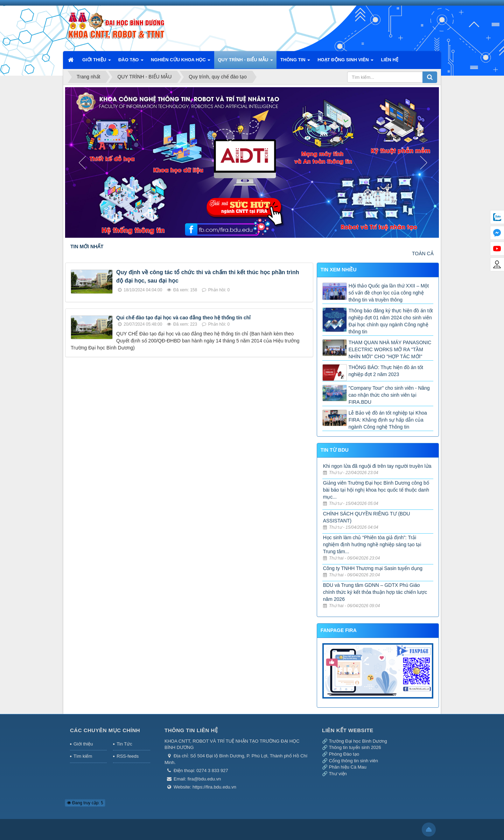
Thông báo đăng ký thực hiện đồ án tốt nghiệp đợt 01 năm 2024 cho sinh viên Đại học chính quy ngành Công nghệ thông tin (391, 321)
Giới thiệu (83, 744)
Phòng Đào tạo (344, 754)
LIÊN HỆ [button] (390, 60)
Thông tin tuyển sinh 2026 (355, 747)
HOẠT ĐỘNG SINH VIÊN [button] (345, 62)
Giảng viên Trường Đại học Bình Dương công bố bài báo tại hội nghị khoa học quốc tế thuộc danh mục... (376, 490)
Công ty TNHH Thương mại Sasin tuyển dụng (373, 568)
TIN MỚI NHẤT (87, 247)
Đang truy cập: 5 (85, 803)
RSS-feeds (128, 756)
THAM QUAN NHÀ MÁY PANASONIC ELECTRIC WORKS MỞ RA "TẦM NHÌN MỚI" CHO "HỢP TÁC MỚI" (390, 349)
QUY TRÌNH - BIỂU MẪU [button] (245, 62)
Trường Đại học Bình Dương (358, 741)
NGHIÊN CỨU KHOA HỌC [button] (181, 62)
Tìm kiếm (83, 756)
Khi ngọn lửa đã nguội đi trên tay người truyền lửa (377, 466)
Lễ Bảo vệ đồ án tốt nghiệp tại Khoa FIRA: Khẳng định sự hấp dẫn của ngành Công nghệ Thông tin (388, 420)
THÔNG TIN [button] (295, 62)
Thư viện (338, 774)
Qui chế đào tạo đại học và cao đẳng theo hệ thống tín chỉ (183, 318)
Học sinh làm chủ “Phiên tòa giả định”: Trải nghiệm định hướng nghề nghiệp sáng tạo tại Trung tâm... (372, 544)
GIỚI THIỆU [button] (97, 62)
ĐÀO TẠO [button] (131, 62)
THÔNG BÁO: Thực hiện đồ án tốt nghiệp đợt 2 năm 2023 (386, 371)
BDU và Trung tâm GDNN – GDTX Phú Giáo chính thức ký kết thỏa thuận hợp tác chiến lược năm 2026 (375, 592)
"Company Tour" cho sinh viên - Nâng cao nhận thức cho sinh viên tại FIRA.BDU (389, 395)
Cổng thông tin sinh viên (353, 761)
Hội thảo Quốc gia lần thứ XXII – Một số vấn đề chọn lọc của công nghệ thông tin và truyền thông (389, 293)
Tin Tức (124, 744)
